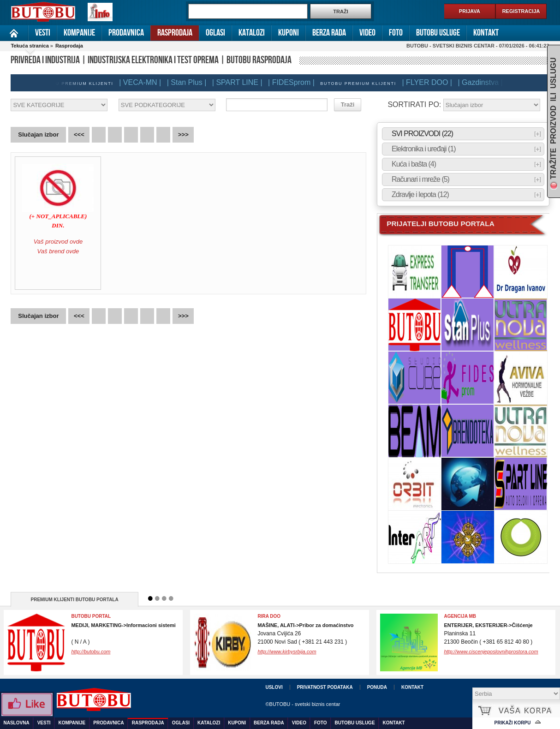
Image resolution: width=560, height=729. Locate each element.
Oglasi (215, 33)
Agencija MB (460, 616)
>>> (183, 134)
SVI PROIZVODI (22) (422, 134)
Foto (396, 33)
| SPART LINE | (241, 82)
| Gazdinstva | (483, 82)
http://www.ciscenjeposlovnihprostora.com (491, 651)
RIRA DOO (269, 616)
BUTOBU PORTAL (91, 616)
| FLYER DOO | (430, 82)
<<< (79, 134)
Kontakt (486, 33)
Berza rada (329, 33)
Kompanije (79, 33)
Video (367, 33)
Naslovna (14, 33)
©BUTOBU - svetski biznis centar (303, 704)
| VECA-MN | (143, 82)
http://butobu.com (91, 651)
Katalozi (252, 33)
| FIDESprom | (295, 82)
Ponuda (377, 687)
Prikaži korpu (513, 723)
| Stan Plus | (190, 82)
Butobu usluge (438, 33)
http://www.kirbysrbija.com (287, 651)
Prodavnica (126, 33)
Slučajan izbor (38, 134)
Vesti (43, 33)
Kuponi (289, 33)
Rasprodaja (175, 33)
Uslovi (274, 687)
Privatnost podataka (325, 687)
